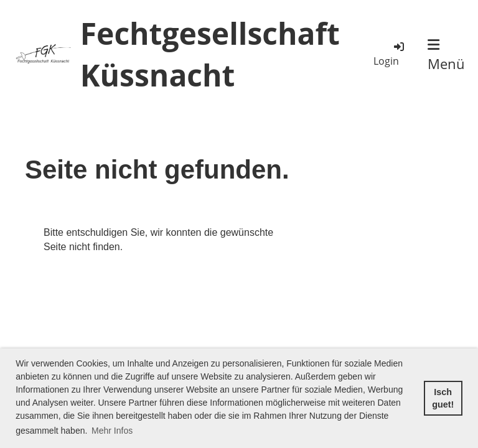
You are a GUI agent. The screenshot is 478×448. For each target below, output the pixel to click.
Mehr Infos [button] (112, 431)
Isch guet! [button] (443, 398)
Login (390, 54)
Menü (446, 55)
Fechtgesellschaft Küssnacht (210, 54)
